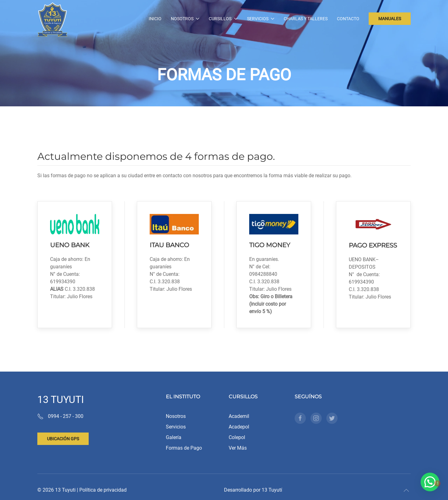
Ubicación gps (63, 439)
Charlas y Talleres (306, 19)
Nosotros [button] (185, 19)
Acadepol (239, 427)
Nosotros (176, 416)
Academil (239, 416)
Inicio (155, 19)
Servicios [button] (261, 19)
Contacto (348, 19)
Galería (174, 437)
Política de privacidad (103, 490)
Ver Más (238, 448)
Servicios (176, 427)
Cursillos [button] (223, 19)
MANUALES (390, 19)
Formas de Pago (184, 448)
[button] (406, 490)
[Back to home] (53, 19)
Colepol (237, 437)
